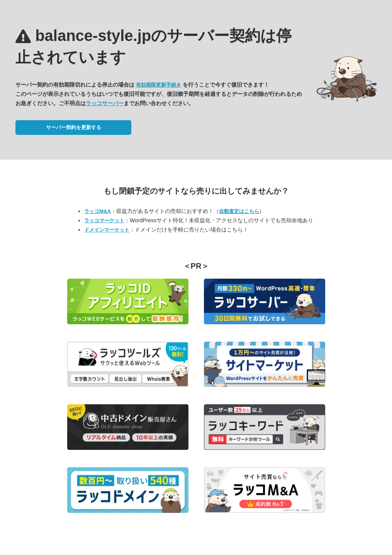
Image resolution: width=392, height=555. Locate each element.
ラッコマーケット (104, 220)
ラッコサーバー (105, 103)
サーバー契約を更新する (74, 127)
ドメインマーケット (107, 230)
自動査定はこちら (239, 211)
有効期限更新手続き (159, 85)
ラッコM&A (98, 211)
